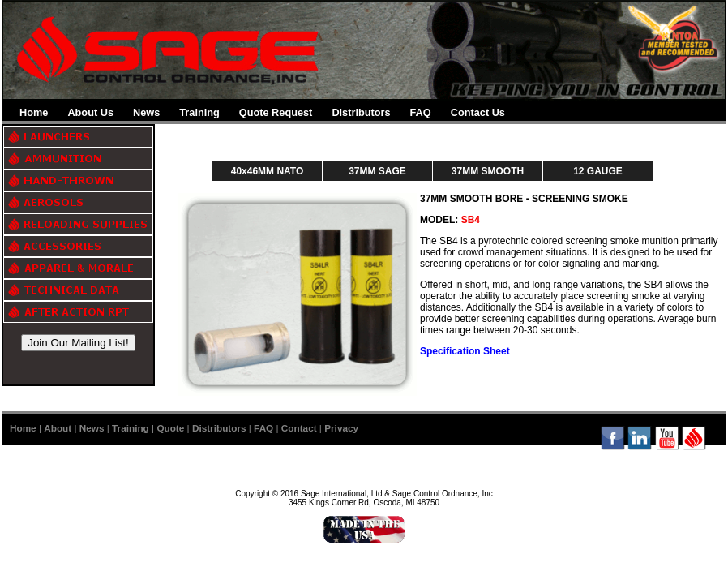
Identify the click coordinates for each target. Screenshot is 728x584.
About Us (90, 112)
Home (34, 112)
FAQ (421, 112)
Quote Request (276, 112)
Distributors (361, 112)
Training (199, 112)
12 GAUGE (598, 171)
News (146, 112)
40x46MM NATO (268, 171)
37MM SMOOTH (488, 171)
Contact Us (478, 112)
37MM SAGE (377, 171)
